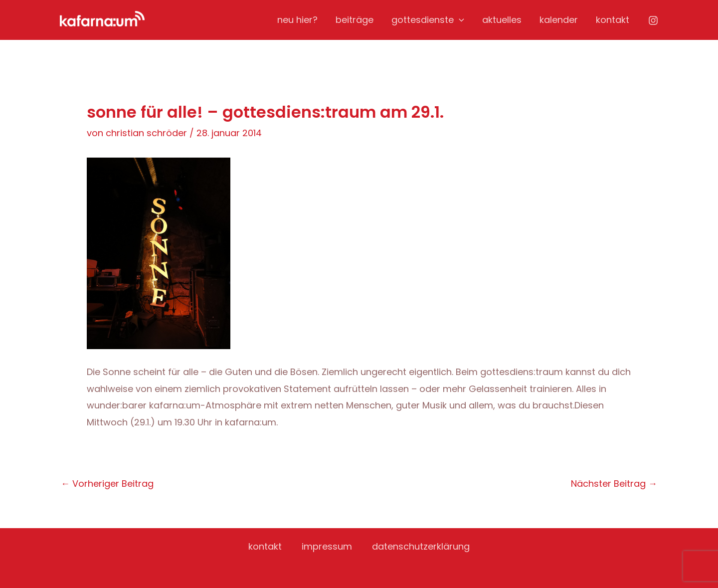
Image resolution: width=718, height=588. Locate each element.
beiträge (355, 20)
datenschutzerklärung (421, 546)
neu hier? (297, 20)
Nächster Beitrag (614, 484)
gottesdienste (428, 20)
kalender (559, 20)
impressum (327, 546)
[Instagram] (653, 20)
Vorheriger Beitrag (107, 484)
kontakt (613, 20)
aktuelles (502, 20)
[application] (459, 20)
